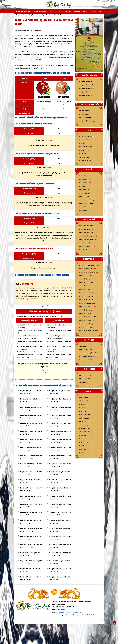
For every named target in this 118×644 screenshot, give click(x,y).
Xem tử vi (27, 11)
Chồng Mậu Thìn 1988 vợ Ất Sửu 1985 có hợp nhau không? (31, 506)
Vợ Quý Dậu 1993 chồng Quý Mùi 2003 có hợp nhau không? (60, 562)
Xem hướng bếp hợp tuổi (86, 233)
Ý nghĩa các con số (85, 415)
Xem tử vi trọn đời (84, 150)
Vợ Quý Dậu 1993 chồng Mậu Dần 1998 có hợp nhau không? (60, 522)
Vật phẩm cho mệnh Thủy (86, 88)
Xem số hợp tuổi (84, 197)
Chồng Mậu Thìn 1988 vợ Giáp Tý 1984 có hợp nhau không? (31, 514)
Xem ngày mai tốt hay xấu (87, 269)
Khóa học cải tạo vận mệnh (87, 121)
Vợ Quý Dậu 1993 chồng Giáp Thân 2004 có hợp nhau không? (60, 570)
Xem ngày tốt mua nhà (85, 289)
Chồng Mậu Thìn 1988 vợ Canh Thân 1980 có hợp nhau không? (31, 546)
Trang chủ (19, 11)
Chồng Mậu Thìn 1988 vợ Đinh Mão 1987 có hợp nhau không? (31, 489)
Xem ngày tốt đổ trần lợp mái (87, 324)
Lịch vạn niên (60, 11)
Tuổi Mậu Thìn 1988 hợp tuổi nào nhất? (27, 336)
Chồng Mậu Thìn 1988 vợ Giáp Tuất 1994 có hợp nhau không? (31, 441)
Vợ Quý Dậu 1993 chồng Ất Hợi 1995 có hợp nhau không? (60, 497)
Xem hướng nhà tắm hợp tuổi (87, 239)
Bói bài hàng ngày (84, 397)
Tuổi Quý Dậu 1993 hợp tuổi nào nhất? (57, 336)
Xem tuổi (35, 11)
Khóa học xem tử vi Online (86, 114)
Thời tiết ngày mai (84, 379)
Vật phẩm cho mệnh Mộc (86, 85)
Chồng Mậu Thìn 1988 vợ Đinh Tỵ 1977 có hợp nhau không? (31, 570)
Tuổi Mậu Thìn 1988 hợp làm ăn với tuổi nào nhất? (29, 332)
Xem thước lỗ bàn (84, 250)
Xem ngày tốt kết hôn (86, 293)
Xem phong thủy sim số (87, 246)
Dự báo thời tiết (84, 382)
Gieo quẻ (82, 453)
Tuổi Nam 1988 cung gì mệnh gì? (26, 352)
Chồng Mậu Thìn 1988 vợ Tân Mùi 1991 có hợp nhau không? (31, 465)
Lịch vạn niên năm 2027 (87, 360)
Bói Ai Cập (82, 449)
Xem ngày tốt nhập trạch (87, 307)
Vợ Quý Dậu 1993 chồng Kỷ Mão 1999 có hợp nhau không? (60, 530)
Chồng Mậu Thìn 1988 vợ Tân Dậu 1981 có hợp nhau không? (31, 538)
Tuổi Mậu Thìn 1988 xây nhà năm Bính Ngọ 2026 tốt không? (29, 326)
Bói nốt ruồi (83, 408)
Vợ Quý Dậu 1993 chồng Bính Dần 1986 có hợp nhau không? (60, 433)
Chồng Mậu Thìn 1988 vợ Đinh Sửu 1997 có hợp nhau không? (31, 417)
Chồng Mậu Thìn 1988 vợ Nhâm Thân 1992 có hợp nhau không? (31, 457)
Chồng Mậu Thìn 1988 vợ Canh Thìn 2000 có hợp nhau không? (31, 392)
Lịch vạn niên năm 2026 (87, 356)
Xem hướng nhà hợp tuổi (87, 226)
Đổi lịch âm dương (85, 349)
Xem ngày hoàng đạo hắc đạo (87, 303)
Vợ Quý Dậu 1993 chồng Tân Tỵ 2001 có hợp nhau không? (60, 546)
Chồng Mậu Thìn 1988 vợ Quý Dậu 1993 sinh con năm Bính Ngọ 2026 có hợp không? (40, 316)
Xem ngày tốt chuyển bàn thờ (88, 331)
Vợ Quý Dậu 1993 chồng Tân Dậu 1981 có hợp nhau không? (60, 392)
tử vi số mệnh (19, 618)
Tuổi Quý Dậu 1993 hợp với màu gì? (56, 338)
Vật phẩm (85, 11)
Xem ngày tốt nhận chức (86, 296)
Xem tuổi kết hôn (85, 207)
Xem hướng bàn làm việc (86, 229)
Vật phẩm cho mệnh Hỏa (86, 92)
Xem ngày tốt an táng (85, 310)
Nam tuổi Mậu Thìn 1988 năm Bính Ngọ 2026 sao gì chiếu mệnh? (29, 348)
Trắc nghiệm (76, 11)
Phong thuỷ (43, 11)
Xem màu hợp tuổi (84, 193)
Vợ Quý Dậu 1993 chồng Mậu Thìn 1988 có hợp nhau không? (60, 449)
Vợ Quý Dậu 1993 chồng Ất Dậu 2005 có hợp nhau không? (60, 578)
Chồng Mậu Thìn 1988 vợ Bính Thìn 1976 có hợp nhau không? (31, 578)
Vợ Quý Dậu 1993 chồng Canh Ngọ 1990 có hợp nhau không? (60, 465)
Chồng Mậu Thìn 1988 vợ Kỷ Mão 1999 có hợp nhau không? (31, 400)
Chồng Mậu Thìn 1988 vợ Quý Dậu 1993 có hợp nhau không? (31, 449)
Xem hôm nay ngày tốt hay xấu (89, 265)
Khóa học (93, 11)
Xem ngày (51, 11)
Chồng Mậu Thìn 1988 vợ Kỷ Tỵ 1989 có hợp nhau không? (31, 481)
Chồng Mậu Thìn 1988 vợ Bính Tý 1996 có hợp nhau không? (31, 425)
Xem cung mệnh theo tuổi (86, 203)
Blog (99, 11)
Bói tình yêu (83, 404)
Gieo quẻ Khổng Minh (85, 435)
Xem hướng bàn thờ (85, 243)
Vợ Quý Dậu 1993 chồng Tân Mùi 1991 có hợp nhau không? (60, 473)
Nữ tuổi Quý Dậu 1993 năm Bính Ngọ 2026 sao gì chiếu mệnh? (59, 348)
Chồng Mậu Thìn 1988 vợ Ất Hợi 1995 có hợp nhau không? (31, 433)
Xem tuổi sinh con (85, 183)
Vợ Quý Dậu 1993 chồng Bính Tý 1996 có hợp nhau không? (60, 506)
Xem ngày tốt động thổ (86, 279)
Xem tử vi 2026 (83, 140)
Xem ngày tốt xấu (85, 276)
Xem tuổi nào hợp (84, 190)
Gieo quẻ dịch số (84, 439)
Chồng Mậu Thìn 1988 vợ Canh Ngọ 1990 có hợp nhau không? (31, 473)
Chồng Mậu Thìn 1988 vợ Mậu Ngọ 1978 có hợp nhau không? (31, 562)
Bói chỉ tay (82, 411)
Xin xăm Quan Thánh (85, 422)
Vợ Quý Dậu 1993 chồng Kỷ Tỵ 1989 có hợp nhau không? (60, 457)
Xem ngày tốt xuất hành (86, 327)
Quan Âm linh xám (84, 428)
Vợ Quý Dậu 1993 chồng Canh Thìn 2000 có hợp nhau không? (60, 538)
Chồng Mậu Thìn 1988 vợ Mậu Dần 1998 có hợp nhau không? (31, 408)
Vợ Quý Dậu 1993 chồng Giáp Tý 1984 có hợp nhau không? (60, 417)
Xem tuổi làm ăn (84, 186)
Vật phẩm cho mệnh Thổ (86, 95)
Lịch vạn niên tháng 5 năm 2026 (88, 353)
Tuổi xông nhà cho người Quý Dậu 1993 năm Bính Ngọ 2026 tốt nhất (59, 356)
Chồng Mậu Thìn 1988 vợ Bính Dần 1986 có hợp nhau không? (31, 497)
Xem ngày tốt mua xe (85, 286)
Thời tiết (68, 11)
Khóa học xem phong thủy (86, 118)
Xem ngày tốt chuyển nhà (86, 320)
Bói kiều (82, 446)
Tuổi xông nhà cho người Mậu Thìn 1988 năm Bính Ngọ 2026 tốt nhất (29, 356)
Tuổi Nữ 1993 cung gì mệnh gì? (55, 352)
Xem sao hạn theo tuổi (87, 200)
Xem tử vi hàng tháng (85, 147)
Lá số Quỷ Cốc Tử (84, 157)
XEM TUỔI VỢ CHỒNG (23, 36)
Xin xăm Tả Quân (84, 425)
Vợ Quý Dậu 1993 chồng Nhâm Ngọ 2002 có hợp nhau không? (60, 554)
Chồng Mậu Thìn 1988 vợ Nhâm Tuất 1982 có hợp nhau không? (31, 530)
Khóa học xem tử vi (85, 111)
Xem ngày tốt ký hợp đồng (86, 300)
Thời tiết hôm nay (85, 375)
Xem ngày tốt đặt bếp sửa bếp (88, 317)
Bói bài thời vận (84, 442)
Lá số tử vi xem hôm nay (86, 160)
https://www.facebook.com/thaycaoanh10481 (70, 612)
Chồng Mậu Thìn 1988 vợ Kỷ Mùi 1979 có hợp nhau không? (31, 554)
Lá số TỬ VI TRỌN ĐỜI (86, 136)
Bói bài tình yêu (84, 401)
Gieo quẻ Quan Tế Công (86, 432)
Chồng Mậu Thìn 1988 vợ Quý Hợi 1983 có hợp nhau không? (31, 522)
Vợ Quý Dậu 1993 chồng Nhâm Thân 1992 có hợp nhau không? (60, 481)
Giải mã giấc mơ (84, 418)
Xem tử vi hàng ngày (85, 143)
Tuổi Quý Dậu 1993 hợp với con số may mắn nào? (59, 343)
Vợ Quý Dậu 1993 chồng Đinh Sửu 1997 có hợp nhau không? (60, 514)
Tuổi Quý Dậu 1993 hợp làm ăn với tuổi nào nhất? (59, 332)
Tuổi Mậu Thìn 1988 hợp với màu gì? (27, 338)
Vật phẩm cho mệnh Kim (86, 82)
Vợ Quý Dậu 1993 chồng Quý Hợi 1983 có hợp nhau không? (60, 408)
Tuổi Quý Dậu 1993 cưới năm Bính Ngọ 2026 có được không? (59, 326)
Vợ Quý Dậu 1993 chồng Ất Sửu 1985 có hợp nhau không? (60, 425)
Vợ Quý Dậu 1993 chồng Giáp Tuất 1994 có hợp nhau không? (60, 489)
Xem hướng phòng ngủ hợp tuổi (88, 236)
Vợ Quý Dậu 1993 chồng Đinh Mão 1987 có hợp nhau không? (60, 441)
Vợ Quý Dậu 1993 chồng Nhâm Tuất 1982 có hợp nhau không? (60, 400)
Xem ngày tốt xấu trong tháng (88, 272)
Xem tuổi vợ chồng (85, 179)
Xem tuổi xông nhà (84, 210)
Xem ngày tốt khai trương (86, 282)
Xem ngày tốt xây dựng (86, 313)
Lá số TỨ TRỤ (83, 154)
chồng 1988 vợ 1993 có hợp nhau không (61, 52)
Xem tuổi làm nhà (85, 176)
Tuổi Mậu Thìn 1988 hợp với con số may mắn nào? (29, 343)
